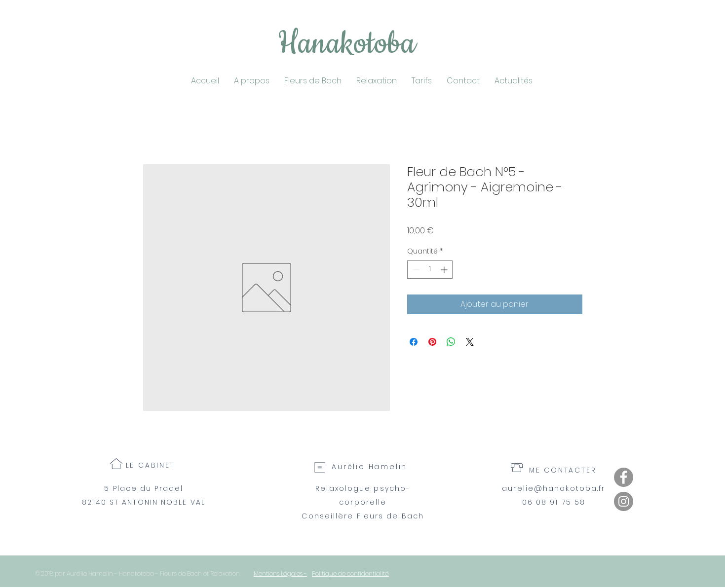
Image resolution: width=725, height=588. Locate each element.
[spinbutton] (430, 270)
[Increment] (445, 270)
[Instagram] (624, 501)
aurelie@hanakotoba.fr (553, 488)
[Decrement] (415, 270)
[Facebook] (624, 477)
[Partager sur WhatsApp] (451, 342)
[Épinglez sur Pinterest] (432, 342)
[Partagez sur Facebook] (414, 342)
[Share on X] (470, 342)
